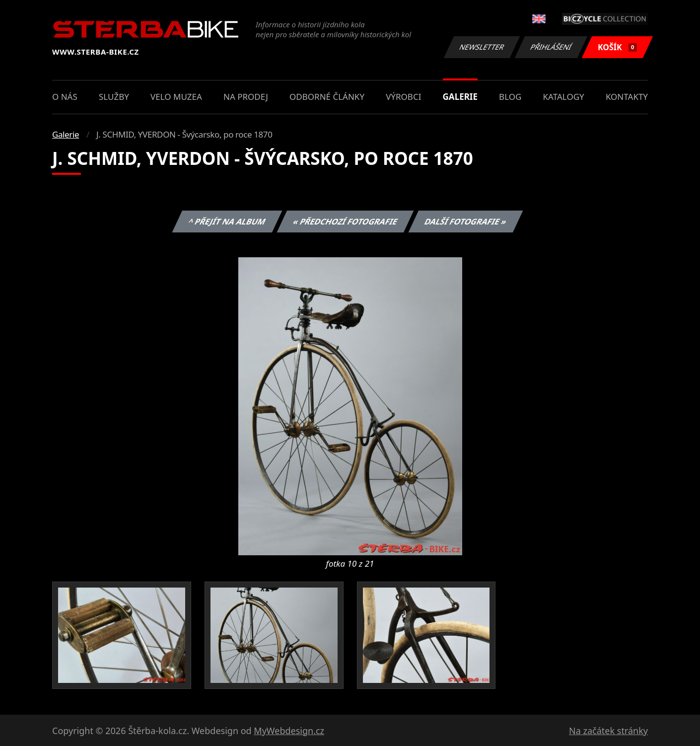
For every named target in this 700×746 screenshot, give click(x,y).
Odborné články (327, 97)
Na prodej (246, 97)
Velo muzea (176, 97)
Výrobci (403, 97)
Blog (510, 97)
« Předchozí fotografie (345, 222)
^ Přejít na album (227, 222)
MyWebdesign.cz (289, 731)
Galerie (460, 97)
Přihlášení (551, 47)
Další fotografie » (466, 222)
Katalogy (564, 97)
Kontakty (627, 97)
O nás (65, 97)
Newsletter (482, 47)
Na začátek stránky (608, 731)
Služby (114, 97)
